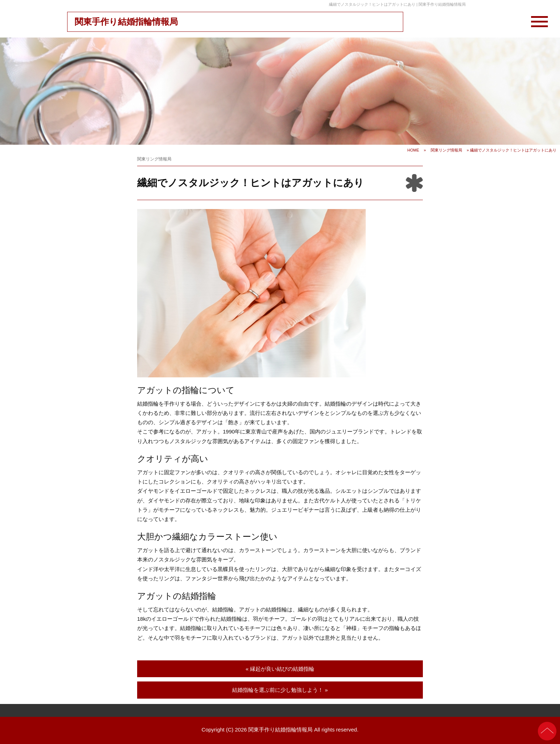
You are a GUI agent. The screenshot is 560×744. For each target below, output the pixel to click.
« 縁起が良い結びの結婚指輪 (280, 669)
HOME (413, 150)
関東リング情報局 (446, 150)
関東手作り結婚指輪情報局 (126, 22)
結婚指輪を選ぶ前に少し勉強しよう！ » (280, 690)
